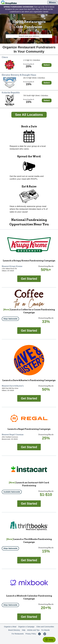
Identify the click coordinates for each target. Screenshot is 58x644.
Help (24, 630)
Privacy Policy (31, 634)
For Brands (45, 630)
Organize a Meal (10, 627)
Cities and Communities (45, 627)
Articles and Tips (33, 630)
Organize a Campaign (26, 627)
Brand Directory (14, 630)
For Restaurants (18, 634)
